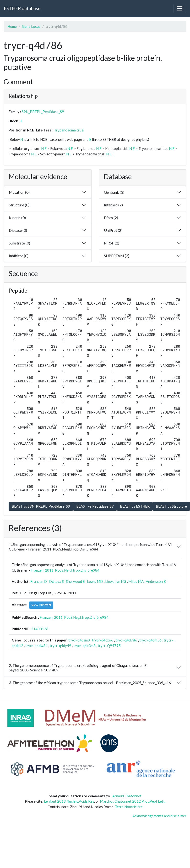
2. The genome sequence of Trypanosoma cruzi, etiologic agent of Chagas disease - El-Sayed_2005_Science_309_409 (79, 668)
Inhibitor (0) (19, 256)
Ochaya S (56, 581)
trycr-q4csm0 (79, 640)
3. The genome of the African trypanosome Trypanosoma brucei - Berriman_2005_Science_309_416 (90, 683)
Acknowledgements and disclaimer (159, 816)
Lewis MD (95, 581)
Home (12, 26)
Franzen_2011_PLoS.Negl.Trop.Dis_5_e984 (65, 570)
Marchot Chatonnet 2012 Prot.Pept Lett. (133, 801)
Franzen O (39, 581)
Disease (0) (18, 230)
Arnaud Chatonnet (127, 796)
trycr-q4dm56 (150, 640)
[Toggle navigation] (180, 8)
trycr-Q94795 (109, 646)
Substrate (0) (19, 243)
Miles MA (136, 581)
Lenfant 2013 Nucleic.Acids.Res (69, 801)
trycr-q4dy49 (60, 646)
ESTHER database (22, 8)
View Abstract (41, 605)
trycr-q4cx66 (103, 640)
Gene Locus (31, 26)
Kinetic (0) (17, 218)
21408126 (40, 629)
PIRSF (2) (112, 243)
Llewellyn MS (116, 581)
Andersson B (156, 581)
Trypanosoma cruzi (69, 130)
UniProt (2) (113, 230)
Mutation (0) (19, 192)
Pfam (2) (111, 218)
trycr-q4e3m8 (84, 646)
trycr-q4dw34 (36, 646)
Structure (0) (19, 205)
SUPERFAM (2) (117, 256)
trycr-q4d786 (126, 640)
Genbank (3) (114, 192)
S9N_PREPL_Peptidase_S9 (43, 112)
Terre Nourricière (129, 807)
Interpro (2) (113, 205)
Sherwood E (75, 581)
